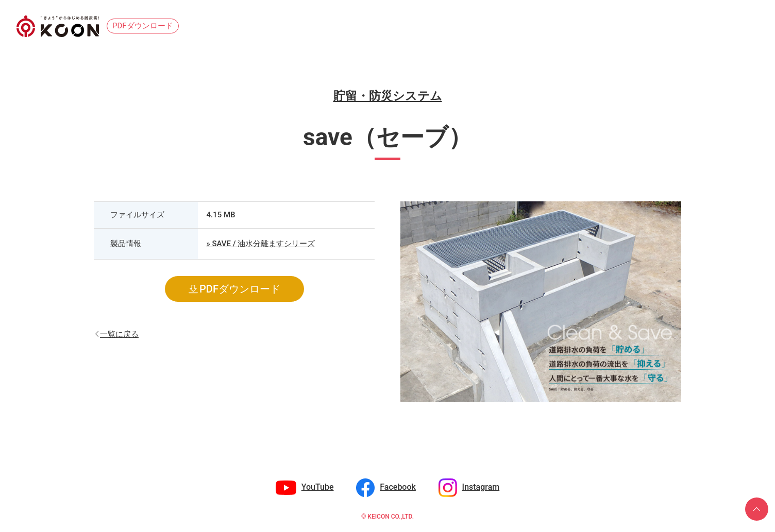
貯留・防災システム (388, 96)
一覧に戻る (119, 333)
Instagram (481, 487)
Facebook (398, 487)
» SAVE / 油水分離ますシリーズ (260, 244)
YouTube (318, 487)
